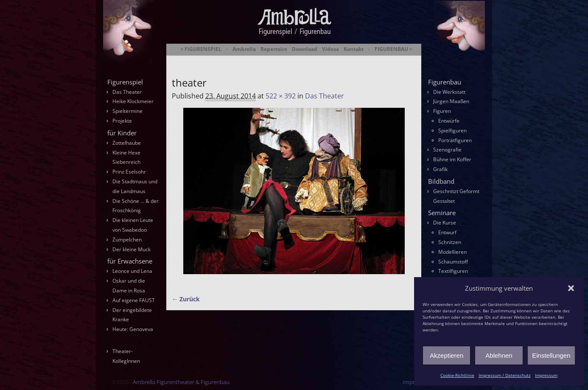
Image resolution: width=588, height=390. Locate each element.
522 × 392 (281, 96)
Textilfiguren (453, 271)
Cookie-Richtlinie (457, 375)
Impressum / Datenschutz (505, 375)
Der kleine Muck (132, 249)
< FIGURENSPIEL (201, 49)
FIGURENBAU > (393, 49)
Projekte (122, 121)
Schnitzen (450, 242)
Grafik (440, 169)
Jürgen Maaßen (451, 101)
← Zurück (186, 299)
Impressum (546, 375)
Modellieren (452, 252)
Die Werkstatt (449, 92)
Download (305, 49)
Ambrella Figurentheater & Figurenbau (279, 60)
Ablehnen (499, 355)
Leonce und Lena (132, 271)
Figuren (442, 111)
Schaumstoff (453, 262)
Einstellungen (551, 355)
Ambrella (244, 49)
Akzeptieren (447, 355)
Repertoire (274, 49)
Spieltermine (127, 111)
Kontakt (354, 49)
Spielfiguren (452, 130)
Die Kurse (445, 223)
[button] (571, 288)
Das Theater (325, 96)
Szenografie (447, 150)
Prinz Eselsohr (129, 172)
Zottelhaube (127, 143)
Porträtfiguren (455, 140)
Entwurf (447, 232)
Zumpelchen (127, 240)
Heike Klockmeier (133, 101)
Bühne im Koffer (452, 159)
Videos (330, 49)
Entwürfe (449, 121)
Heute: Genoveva (133, 329)
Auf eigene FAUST (134, 300)
